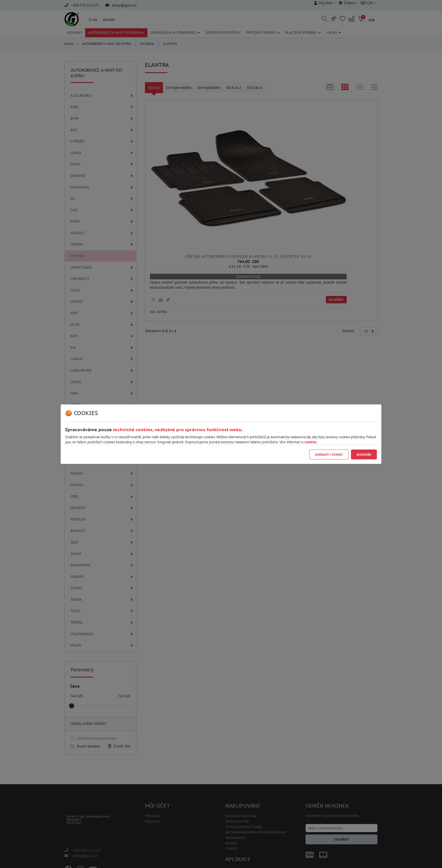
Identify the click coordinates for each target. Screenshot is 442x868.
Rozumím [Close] (364, 454)
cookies (310, 442)
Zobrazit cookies (329, 454)
